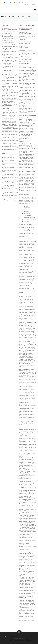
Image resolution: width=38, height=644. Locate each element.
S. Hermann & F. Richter (12, 188)
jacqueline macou (10, 163)
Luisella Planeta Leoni (11, 177)
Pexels (7, 158)
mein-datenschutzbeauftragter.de (26, 622)
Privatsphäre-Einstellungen (11, 640)
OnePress (26, 636)
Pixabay (13, 158)
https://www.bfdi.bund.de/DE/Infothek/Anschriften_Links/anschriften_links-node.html (28, 111)
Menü (35, 10)
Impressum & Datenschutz (27, 640)
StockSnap (8, 183)
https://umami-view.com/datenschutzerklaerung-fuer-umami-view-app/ (28, 505)
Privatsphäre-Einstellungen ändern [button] (28, 420)
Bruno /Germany (10, 170)
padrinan (8, 201)
